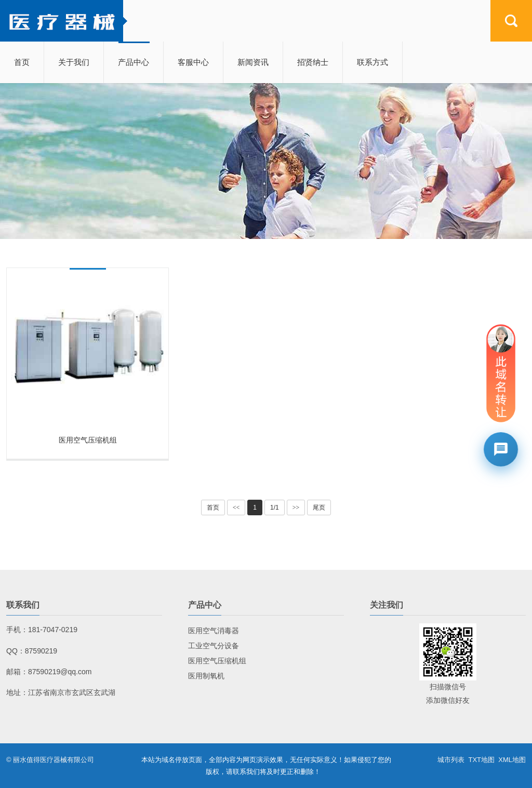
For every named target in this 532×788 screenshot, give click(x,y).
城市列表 (451, 760)
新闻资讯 (253, 62)
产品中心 (134, 62)
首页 (22, 62)
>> (296, 507)
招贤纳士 (313, 62)
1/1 (275, 507)
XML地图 (512, 760)
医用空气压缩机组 (88, 440)
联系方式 (373, 62)
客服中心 (193, 62)
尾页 (319, 507)
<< (236, 507)
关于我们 (74, 62)
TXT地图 (481, 760)
